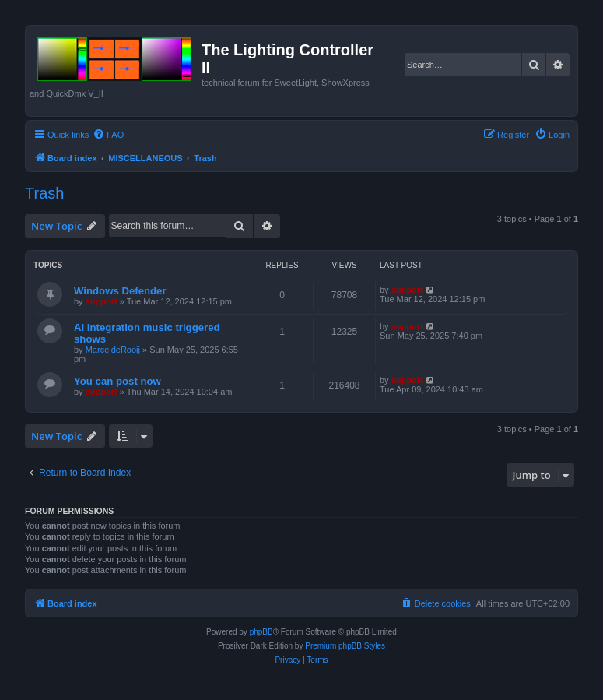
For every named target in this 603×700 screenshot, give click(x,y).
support (102, 301)
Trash (44, 193)
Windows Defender (120, 291)
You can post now (117, 381)
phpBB (261, 632)
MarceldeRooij (113, 350)
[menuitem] (108, 135)
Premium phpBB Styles (345, 646)
